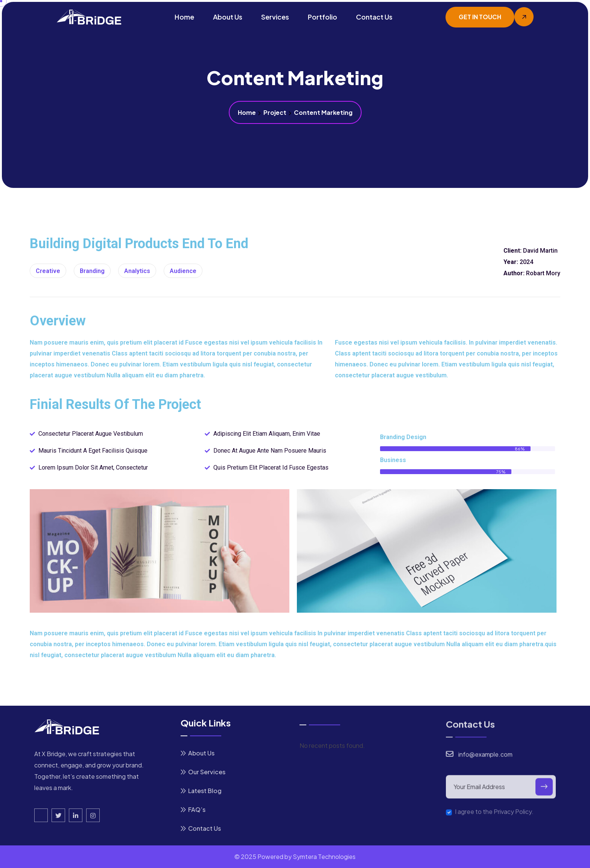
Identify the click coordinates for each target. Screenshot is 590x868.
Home (184, 17)
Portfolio (322, 17)
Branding (92, 271)
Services (275, 17)
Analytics (137, 271)
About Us (228, 17)
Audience (183, 271)
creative (48, 271)
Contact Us (374, 17)
